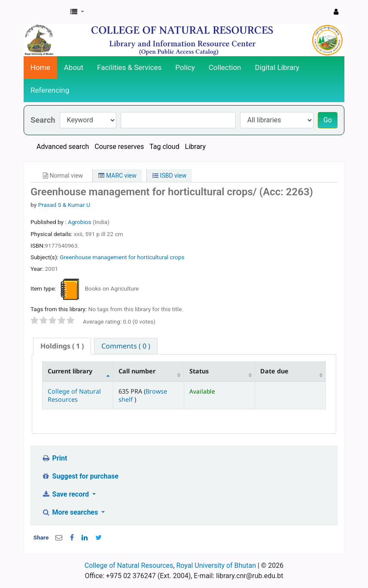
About (74, 67)
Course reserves (119, 147)
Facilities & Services (129, 67)
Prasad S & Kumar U (64, 205)
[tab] (62, 346)
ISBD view (169, 176)
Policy (185, 67)
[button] (77, 12)
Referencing (50, 90)
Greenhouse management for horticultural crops (122, 257)
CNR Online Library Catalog (46, 12)
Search (43, 120)
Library (195, 147)
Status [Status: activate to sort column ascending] (199, 371)
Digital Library (277, 67)
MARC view (117, 176)
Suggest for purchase (80, 476)
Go (328, 120)
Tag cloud (164, 147)
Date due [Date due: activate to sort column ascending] (274, 371)
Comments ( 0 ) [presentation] (126, 346)
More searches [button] (71, 512)
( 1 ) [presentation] (62, 346)
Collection (225, 67)
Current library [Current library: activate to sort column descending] (70, 371)
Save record (66, 494)
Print (54, 458)
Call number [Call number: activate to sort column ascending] (137, 371)
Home (40, 67)
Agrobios (80, 222)
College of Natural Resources (74, 395)
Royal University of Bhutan (216, 565)
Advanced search (63, 147)
